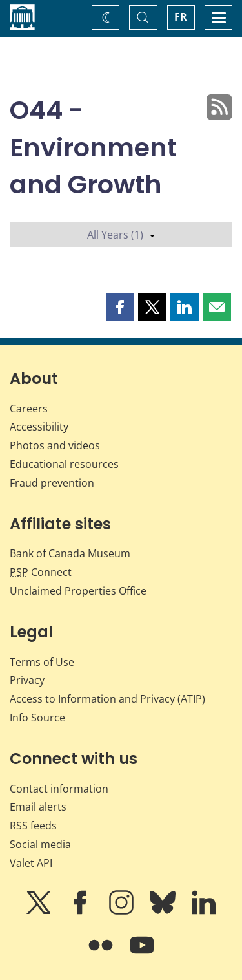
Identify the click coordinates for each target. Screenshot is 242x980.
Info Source (37, 718)
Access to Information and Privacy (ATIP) (107, 699)
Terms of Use (42, 662)
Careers (29, 409)
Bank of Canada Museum (70, 553)
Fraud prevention (52, 483)
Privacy (27, 680)
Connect (41, 572)
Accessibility (39, 427)
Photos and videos (55, 445)
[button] (120, 307)
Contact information (59, 789)
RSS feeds (33, 826)
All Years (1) (121, 235)
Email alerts (38, 807)
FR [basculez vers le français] (181, 17)
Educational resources (64, 464)
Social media (40, 844)
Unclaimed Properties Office (78, 591)
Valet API (31, 863)
